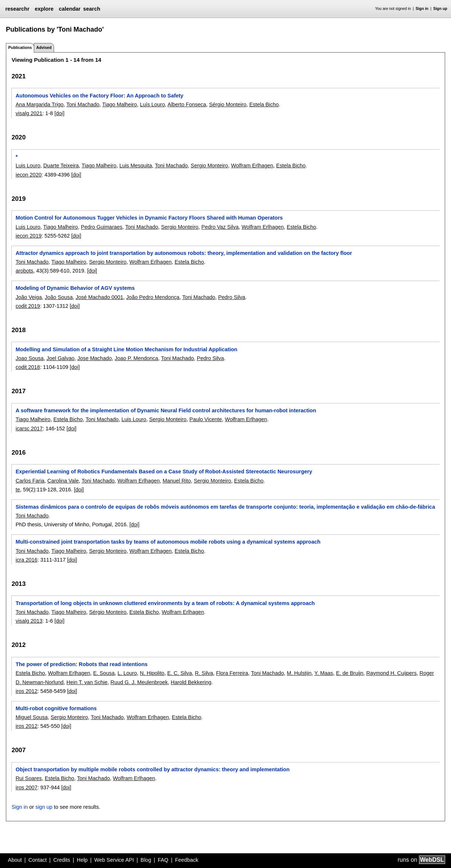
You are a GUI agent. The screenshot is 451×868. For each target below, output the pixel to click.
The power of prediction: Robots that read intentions (81, 664)
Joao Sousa (29, 358)
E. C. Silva (180, 673)
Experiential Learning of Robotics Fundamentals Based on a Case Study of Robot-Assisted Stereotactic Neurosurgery (164, 472)
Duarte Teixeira (61, 166)
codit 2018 (28, 367)
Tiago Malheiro (120, 104)
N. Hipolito (152, 673)
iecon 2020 (28, 175)
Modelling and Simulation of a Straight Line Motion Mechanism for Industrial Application (126, 349)
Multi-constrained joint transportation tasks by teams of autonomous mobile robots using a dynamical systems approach (168, 542)
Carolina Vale (63, 481)
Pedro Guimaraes (102, 227)
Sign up (440, 9)
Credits (62, 860)
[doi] (59, 113)
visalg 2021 (29, 113)
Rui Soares (28, 778)
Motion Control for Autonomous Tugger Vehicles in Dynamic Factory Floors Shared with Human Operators (149, 218)
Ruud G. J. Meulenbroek (139, 682)
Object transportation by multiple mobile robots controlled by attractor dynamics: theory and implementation (152, 769)
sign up (44, 807)
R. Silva (204, 673)
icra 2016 (26, 560)
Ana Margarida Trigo (39, 104)
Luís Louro (153, 104)
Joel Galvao (60, 358)
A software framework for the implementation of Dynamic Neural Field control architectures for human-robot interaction (166, 410)
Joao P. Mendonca (136, 358)
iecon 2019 (28, 236)
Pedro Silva (232, 297)
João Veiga (28, 297)
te (18, 490)
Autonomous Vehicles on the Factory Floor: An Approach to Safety (99, 96)
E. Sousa (104, 673)
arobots (24, 271)
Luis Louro (28, 166)
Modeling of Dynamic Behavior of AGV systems (75, 288)
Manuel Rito (177, 481)
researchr (17, 9)
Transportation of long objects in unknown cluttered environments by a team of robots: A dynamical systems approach (165, 603)
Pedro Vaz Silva (220, 227)
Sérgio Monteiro (228, 104)
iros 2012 (26, 691)
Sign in (422, 9)
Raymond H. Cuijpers (392, 673)
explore (44, 9)
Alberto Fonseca (187, 104)
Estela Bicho (264, 104)
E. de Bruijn (350, 673)
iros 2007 (26, 787)
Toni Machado (83, 104)
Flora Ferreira (232, 673)
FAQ (163, 860)
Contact (37, 860)
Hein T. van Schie (87, 682)
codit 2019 (28, 306)
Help (82, 860)
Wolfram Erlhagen (252, 166)
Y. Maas (324, 673)
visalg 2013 (29, 621)
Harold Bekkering (191, 682)
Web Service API (114, 860)
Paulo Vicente (206, 419)
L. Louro (127, 673)
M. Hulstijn (299, 673)
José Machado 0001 (100, 297)
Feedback (187, 860)
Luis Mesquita (136, 166)
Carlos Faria (30, 481)
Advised (44, 47)
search (92, 9)
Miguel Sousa (31, 717)
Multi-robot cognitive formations (56, 708)
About (15, 860)
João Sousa (59, 297)
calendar (70, 9)
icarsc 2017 (29, 428)
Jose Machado (94, 358)
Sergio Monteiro (210, 166)
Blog (146, 860)
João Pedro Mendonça (153, 297)
